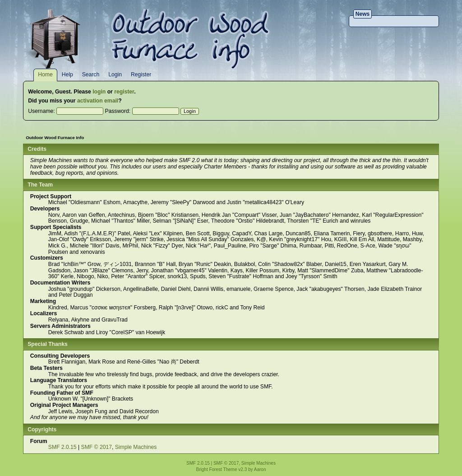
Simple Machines (136, 447)
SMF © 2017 (97, 447)
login (99, 92)
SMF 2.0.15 (62, 447)
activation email (98, 101)
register (124, 92)
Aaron (260, 469)
